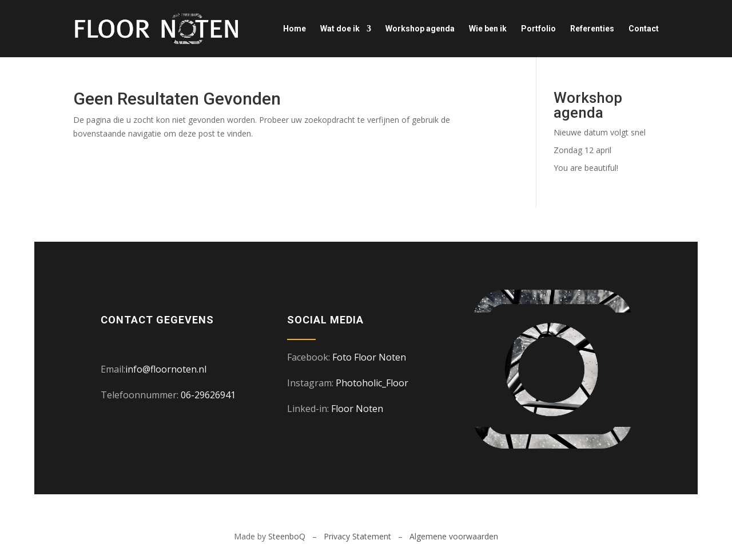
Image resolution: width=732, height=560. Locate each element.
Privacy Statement (357, 536)
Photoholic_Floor (372, 383)
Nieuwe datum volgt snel (600, 132)
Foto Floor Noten (369, 357)
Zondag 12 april (582, 150)
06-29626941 (208, 395)
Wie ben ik (488, 29)
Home (295, 29)
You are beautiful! (586, 168)
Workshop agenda (420, 29)
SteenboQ (287, 536)
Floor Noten (357, 409)
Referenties (592, 29)
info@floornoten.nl (166, 369)
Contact (644, 29)
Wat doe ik (340, 29)
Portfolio (538, 29)
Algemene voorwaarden (454, 536)
